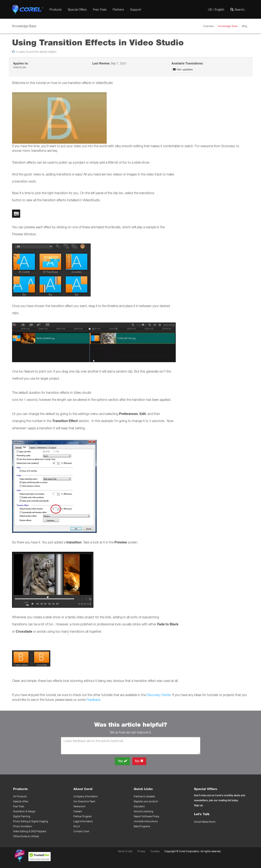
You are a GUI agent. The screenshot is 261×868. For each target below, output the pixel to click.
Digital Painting (22, 816)
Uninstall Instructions (146, 821)
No (139, 761)
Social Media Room (205, 822)
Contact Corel (81, 831)
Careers (78, 811)
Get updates (183, 69)
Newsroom (79, 806)
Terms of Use (125, 851)
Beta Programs (142, 826)
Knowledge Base (228, 26)
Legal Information (83, 821)
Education (139, 806)
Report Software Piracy (147, 816)
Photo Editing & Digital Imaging (31, 821)
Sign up (198, 805)
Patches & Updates (144, 796)
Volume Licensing (143, 811)
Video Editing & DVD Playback (30, 831)
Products (56, 9)
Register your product (146, 801)
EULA (77, 826)
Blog (244, 26)
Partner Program (83, 816)
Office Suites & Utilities (26, 836)
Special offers (21, 801)
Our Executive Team (84, 801)
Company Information (86, 796)
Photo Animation (23, 826)
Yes (122, 761)
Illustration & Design (24, 811)
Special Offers (77, 9)
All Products (20, 796)
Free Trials (100, 9)
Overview (208, 26)
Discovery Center (159, 695)
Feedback (93, 700)
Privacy (141, 851)
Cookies (155, 851)
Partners (118, 9)
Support (136, 9)
